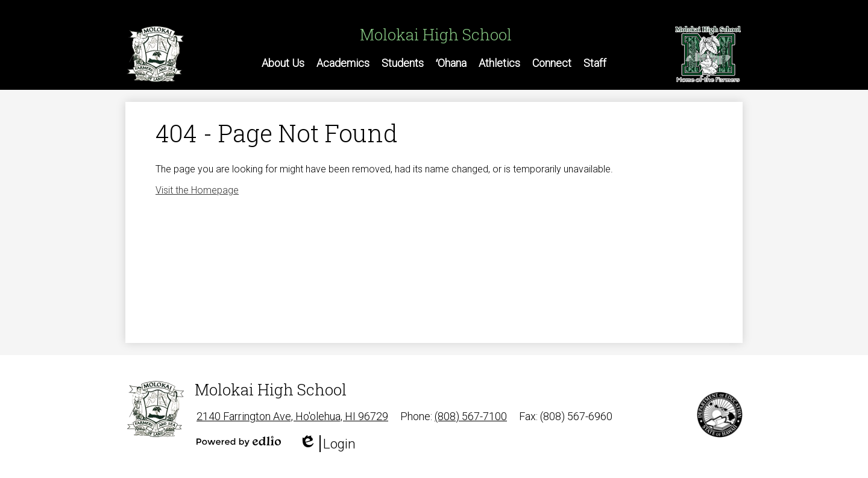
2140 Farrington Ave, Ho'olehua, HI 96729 (292, 416)
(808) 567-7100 (471, 416)
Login (327, 444)
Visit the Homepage (197, 190)
